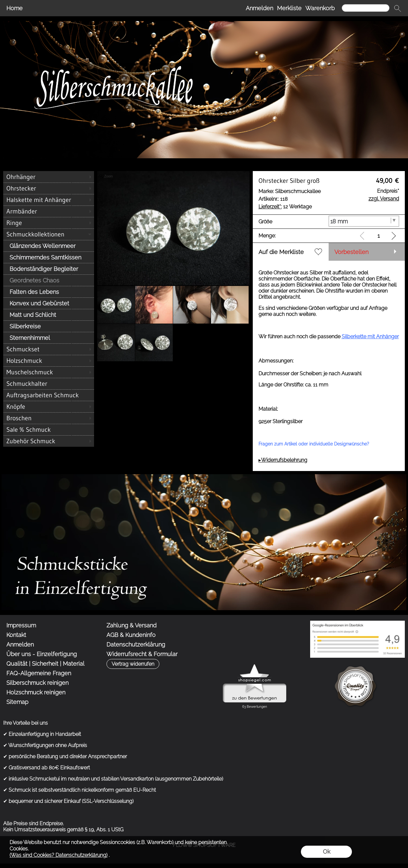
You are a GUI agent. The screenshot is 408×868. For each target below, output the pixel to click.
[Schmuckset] (49, 349)
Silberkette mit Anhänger (370, 337)
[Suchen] (366, 8)
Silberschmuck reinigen (37, 683)
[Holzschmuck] (49, 361)
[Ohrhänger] (49, 177)
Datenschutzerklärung (136, 644)
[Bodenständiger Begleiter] (49, 269)
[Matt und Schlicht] (49, 315)
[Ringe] (49, 223)
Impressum (21, 625)
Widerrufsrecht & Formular (142, 654)
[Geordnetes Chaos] (49, 280)
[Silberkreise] (49, 326)
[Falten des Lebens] (49, 292)
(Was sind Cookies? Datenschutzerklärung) (58, 855)
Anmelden (259, 8)
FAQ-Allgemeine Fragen (39, 673)
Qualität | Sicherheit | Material (45, 664)
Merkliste (289, 8)
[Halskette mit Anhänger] (49, 200)
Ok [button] (327, 852)
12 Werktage (285, 207)
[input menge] (379, 236)
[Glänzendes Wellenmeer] (49, 246)
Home (15, 8)
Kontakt (16, 635)
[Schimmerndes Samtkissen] (49, 257)
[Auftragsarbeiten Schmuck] (49, 395)
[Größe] (364, 221)
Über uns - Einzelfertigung (42, 654)
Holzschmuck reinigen (36, 692)
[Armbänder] (49, 211)
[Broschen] (49, 418)
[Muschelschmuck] (49, 372)
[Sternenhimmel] (49, 338)
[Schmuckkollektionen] (49, 234)
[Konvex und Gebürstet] (49, 303)
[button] (397, 8)
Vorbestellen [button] (351, 252)
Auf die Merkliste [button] (281, 252)
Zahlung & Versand (131, 625)
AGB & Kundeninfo (131, 635)
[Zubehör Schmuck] (49, 441)
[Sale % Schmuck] (49, 430)
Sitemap (17, 702)
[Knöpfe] (49, 407)
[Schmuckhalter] (49, 384)
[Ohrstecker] (49, 188)
